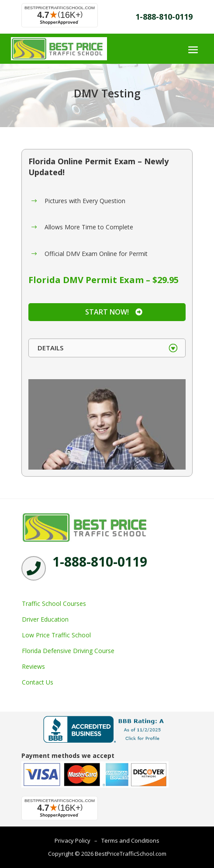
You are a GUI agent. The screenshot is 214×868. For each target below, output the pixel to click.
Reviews (33, 666)
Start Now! (107, 312)
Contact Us (38, 682)
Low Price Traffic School (56, 635)
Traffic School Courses (54, 603)
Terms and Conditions (130, 840)
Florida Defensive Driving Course (68, 651)
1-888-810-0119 (164, 17)
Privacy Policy (72, 840)
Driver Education (45, 619)
